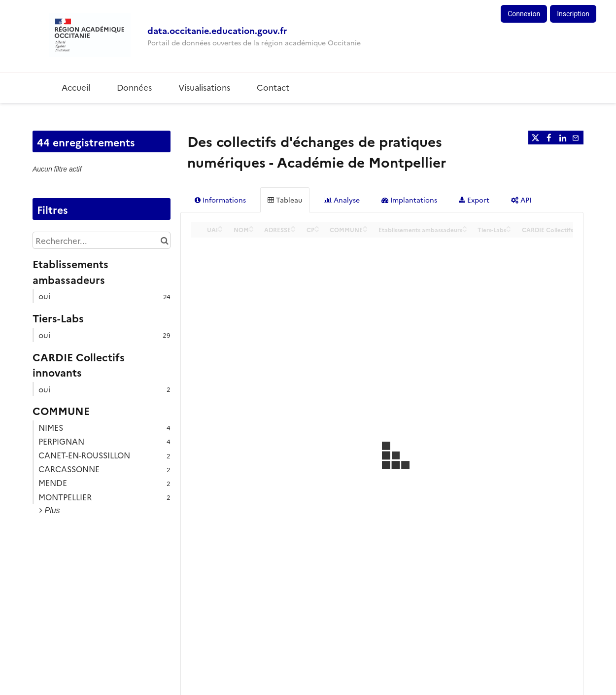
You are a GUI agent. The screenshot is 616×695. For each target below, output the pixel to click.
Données (134, 87)
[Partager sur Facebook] (549, 138)
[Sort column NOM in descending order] (251, 230)
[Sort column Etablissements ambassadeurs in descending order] (465, 230)
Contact (273, 87)
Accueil (76, 87)
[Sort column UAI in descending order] (220, 230)
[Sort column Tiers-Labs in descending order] (509, 230)
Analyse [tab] (342, 200)
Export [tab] (474, 200)
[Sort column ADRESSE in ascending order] (293, 226)
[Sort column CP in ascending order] (317, 226)
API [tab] (521, 200)
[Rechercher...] (102, 240)
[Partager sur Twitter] (535, 138)
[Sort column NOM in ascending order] (251, 226)
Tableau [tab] (285, 200)
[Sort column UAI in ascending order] (220, 226)
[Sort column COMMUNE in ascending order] (365, 226)
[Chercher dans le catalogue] (164, 240)
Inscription (573, 14)
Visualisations (204, 87)
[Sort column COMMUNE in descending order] (365, 230)
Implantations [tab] (409, 200)
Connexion (524, 14)
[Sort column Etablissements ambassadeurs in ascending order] (465, 226)
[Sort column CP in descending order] (317, 230)
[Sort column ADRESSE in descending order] (293, 230)
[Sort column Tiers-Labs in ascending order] (509, 226)
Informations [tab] (220, 200)
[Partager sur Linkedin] (563, 138)
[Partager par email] (577, 138)
